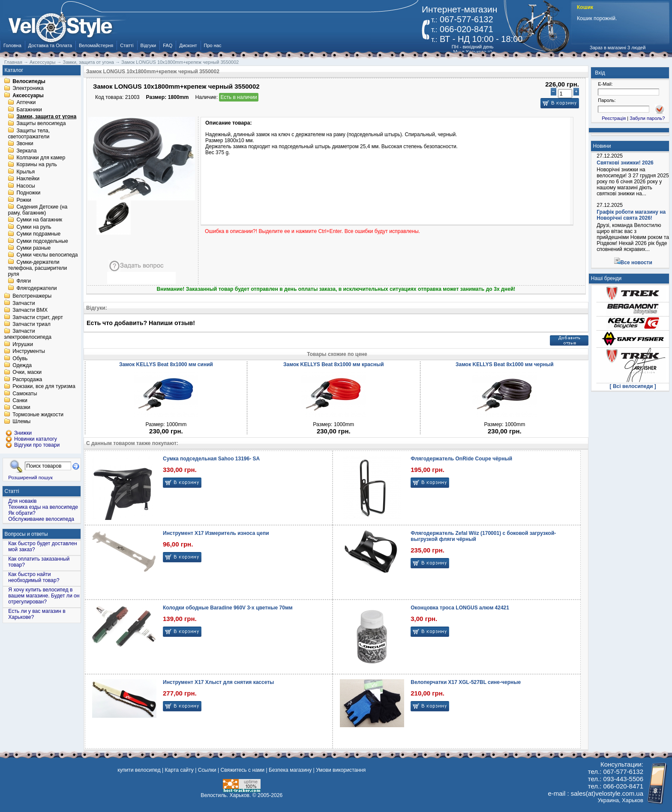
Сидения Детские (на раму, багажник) (37, 210)
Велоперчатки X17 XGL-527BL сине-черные (466, 682)
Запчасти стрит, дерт (38, 317)
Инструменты (29, 352)
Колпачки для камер (41, 158)
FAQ (168, 45)
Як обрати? (22, 513)
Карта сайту (179, 770)
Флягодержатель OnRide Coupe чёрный (461, 459)
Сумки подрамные (38, 234)
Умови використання (341, 770)
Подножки (28, 193)
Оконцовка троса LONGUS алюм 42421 (460, 608)
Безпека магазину (290, 770)
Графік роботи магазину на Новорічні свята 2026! (631, 215)
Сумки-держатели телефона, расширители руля (37, 268)
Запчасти (24, 303)
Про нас (213, 45)
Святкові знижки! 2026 (625, 163)
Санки (20, 400)
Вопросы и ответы (26, 534)
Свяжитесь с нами (242, 770)
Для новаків (22, 501)
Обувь (20, 358)
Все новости (636, 263)
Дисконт (188, 45)
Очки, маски (27, 373)
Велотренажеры (32, 296)
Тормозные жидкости (38, 415)
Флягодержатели (36, 288)
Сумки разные (33, 248)
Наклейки (28, 179)
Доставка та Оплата (50, 45)
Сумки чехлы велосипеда (47, 255)
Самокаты (25, 394)
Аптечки (26, 103)
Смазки (21, 408)
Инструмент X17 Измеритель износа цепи (216, 533)
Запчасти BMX (30, 310)
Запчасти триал (31, 324)
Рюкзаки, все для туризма (44, 387)
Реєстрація (614, 118)
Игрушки (23, 344)
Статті (127, 45)
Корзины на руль (36, 165)
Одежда (22, 365)
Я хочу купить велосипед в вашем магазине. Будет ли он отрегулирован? (44, 596)
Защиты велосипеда (41, 124)
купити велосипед (139, 770)
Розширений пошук (30, 477)
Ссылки (207, 770)
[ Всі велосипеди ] (633, 386)
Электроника (28, 89)
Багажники (29, 110)
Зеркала (26, 151)
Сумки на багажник (39, 220)
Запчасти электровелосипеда (28, 334)
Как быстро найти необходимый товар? (34, 577)
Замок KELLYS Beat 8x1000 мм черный (505, 364)
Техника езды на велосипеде (43, 507)
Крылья (25, 172)
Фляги (24, 281)
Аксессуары (28, 96)
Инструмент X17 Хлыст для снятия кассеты (218, 682)
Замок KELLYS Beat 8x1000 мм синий (166, 364)
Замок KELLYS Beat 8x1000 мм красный (334, 364)
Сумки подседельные (42, 241)
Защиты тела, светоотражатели (29, 134)
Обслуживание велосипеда (41, 519)
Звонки (25, 144)
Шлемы (21, 422)
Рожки (24, 200)
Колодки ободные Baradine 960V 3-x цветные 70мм (228, 608)
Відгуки (148, 45)
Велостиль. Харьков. (226, 795)
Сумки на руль (34, 227)
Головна (12, 45)
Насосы (25, 186)
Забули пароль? (647, 118)
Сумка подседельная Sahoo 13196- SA (211, 459)
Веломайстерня (96, 45)
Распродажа (27, 379)
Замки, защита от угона (46, 116)
